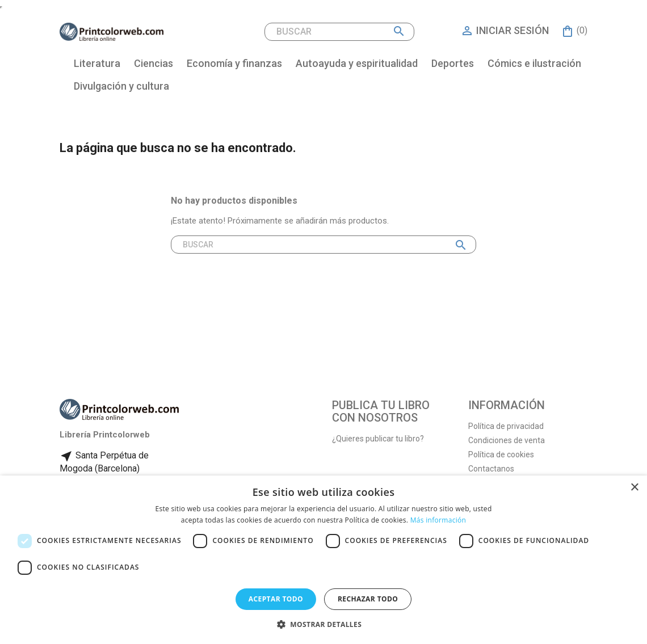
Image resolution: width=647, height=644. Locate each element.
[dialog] (323, 560)
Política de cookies (501, 454)
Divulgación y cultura (121, 86)
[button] (323, 624)
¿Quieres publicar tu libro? (378, 439)
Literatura (97, 63)
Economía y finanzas (234, 63)
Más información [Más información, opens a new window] (438, 520)
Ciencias (154, 63)
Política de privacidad (506, 426)
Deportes (453, 63)
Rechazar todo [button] (368, 599)
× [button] (634, 488)
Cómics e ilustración (534, 63)
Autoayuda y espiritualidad (357, 63)
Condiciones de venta (507, 440)
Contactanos (491, 469)
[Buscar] (339, 32)
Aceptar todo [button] (276, 599)
